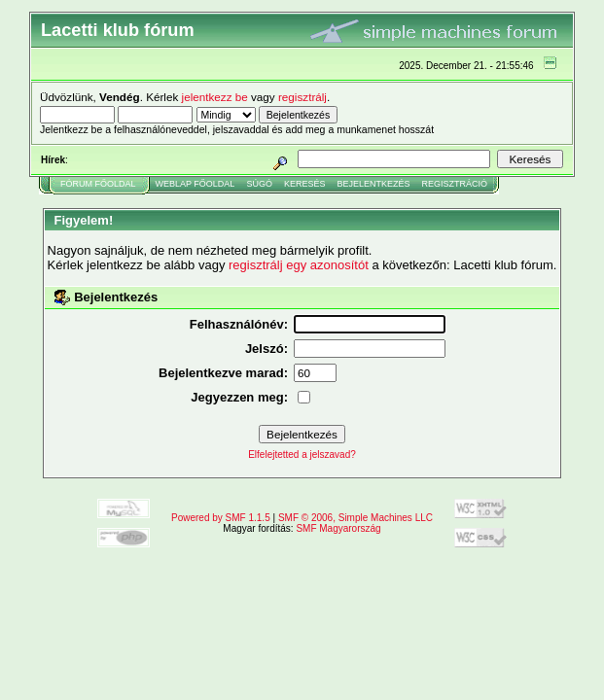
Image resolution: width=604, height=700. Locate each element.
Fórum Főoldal (98, 184)
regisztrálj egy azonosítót (299, 265)
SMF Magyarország (338, 528)
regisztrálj (302, 97)
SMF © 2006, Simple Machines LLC (355, 518)
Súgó (259, 184)
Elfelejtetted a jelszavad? (302, 455)
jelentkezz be (215, 97)
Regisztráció (454, 184)
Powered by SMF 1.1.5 (221, 518)
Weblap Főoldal (195, 184)
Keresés (305, 184)
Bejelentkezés (373, 184)
